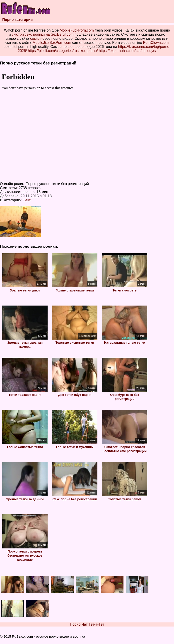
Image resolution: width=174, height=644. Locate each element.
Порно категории (17, 20)
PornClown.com (156, 43)
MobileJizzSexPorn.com (52, 43)
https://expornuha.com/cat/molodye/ (127, 51)
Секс (27, 200)
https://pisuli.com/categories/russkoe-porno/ (63, 51)
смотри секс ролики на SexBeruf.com (43, 34)
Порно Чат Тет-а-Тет (87, 624)
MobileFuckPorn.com (77, 30)
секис (35, 38)
